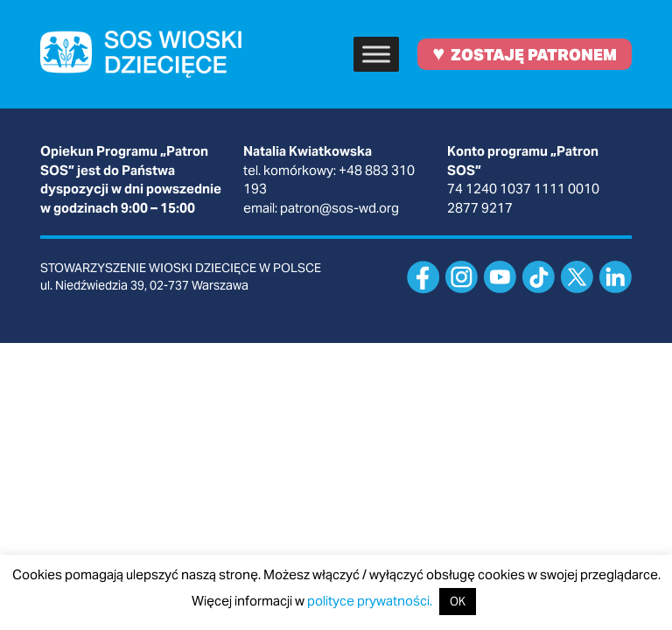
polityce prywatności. (370, 601)
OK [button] (458, 602)
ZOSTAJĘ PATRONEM (525, 53)
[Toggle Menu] (376, 54)
